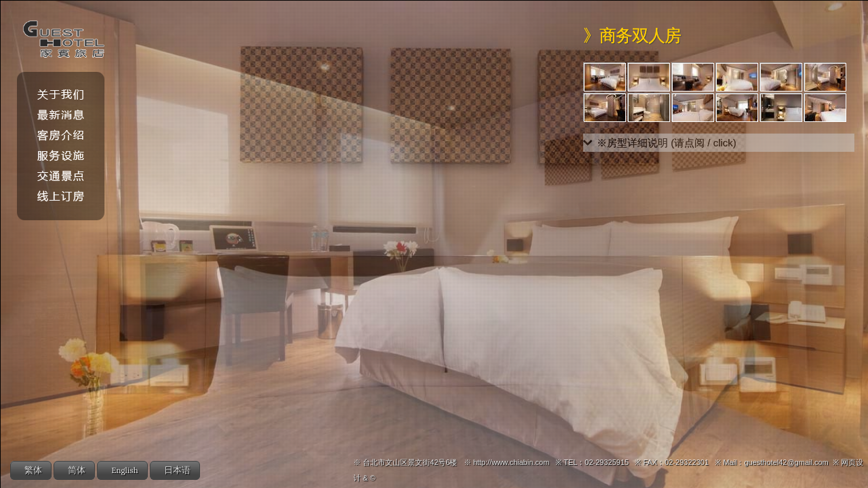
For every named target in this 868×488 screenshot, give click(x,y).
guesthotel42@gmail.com (786, 462)
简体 (77, 471)
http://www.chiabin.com (512, 462)
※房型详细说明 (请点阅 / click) (667, 143)
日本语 (177, 471)
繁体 (33, 471)
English (125, 471)
